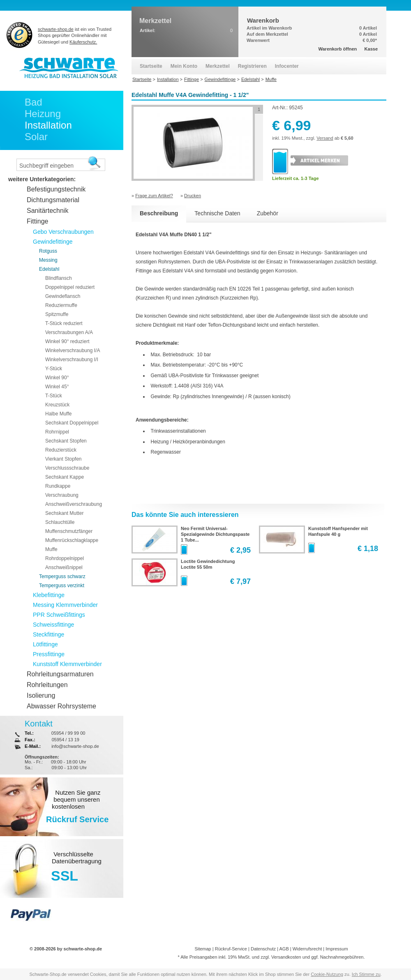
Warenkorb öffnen (338, 49)
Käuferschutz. (83, 42)
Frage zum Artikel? (154, 196)
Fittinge (37, 221)
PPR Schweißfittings (59, 615)
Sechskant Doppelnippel (72, 423)
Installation (48, 125)
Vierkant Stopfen (63, 459)
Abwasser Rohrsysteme (61, 706)
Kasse (371, 49)
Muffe (51, 549)
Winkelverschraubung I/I (72, 360)
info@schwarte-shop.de (75, 746)
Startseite (151, 66)
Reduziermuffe (61, 305)
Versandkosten (286, 957)
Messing (48, 260)
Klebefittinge (49, 595)
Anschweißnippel (64, 567)
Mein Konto (184, 66)
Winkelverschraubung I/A (73, 350)
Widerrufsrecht (307, 949)
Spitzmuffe (57, 314)
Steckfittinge (48, 634)
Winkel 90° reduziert (67, 341)
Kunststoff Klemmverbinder (67, 664)
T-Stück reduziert (64, 323)
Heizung (43, 114)
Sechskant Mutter (64, 513)
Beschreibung (159, 213)
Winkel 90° (57, 378)
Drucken (193, 196)
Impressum (337, 949)
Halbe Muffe (58, 414)
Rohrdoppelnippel (65, 558)
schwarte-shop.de (56, 29)
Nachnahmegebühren (342, 957)
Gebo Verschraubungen (63, 232)
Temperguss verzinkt (62, 586)
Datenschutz (263, 949)
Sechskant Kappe (65, 477)
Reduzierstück (61, 450)
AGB (284, 949)
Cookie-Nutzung (327, 974)
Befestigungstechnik (56, 189)
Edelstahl (49, 269)
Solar (36, 137)
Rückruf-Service (231, 949)
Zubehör (268, 213)
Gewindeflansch (63, 296)
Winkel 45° (57, 387)
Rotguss (48, 251)
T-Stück (54, 396)
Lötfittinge (45, 644)
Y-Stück (54, 369)
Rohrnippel (57, 432)
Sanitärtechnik (47, 211)
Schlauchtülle (60, 522)
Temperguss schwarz (62, 576)
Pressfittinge (49, 654)
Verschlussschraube (67, 468)
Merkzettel (218, 66)
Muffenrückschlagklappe (72, 540)
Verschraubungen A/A (69, 332)
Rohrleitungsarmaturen (60, 674)
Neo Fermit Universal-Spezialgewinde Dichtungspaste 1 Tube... (215, 534)
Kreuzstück (57, 405)
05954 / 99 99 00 (68, 733)
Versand (325, 138)
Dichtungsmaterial (53, 200)
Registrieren (252, 66)
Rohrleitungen (47, 685)
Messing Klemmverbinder (65, 605)
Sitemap (203, 949)
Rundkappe (58, 486)
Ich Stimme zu (366, 974)
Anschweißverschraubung (74, 504)
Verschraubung (62, 495)
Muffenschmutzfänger (69, 531)
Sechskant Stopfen (66, 441)
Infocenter (287, 66)
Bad (33, 102)
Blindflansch (59, 278)
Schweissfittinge (53, 625)
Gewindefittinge (53, 242)
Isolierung (41, 695)
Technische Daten (217, 213)
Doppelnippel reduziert (70, 287)
